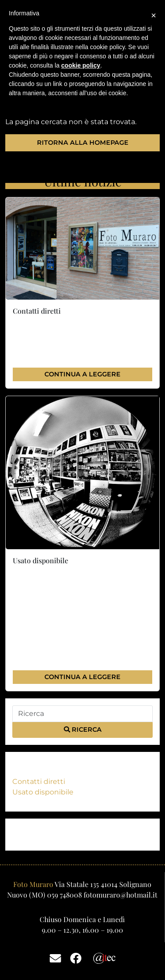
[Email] (55, 958)
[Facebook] (76, 958)
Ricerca (83, 730)
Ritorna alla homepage (83, 143)
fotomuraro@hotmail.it (121, 895)
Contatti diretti (39, 781)
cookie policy (81, 65)
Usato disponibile (43, 792)
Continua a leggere (82, 374)
